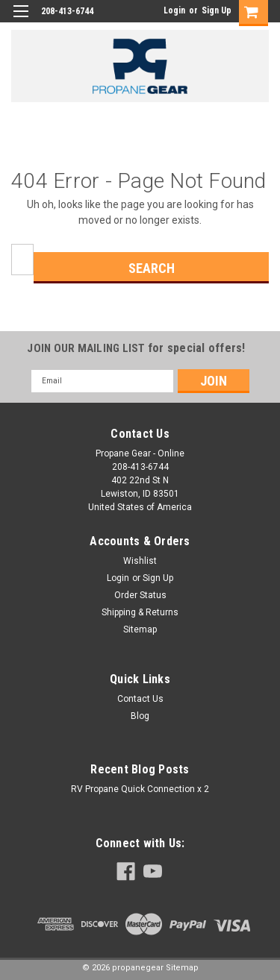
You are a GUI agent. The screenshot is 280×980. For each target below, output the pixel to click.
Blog (140, 716)
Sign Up (217, 10)
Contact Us (140, 699)
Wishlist (140, 561)
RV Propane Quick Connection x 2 (140, 789)
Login (174, 10)
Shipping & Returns (140, 612)
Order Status (140, 595)
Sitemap (140, 629)
